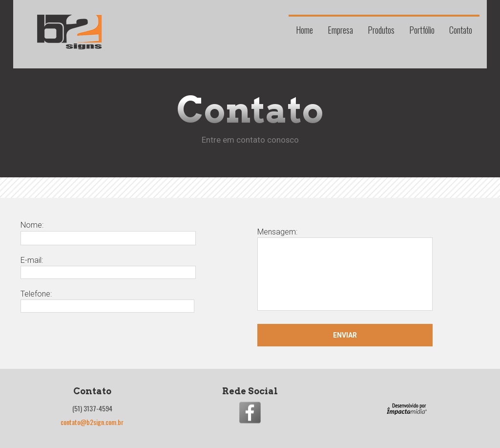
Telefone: (107, 300)
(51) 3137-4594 (92, 408)
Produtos (381, 29)
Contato (461, 29)
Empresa (340, 29)
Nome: (108, 232)
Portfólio (422, 29)
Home (304, 29)
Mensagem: (345, 270)
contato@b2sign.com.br (92, 422)
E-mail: (108, 266)
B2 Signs (69, 32)
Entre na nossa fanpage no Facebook (250, 413)
